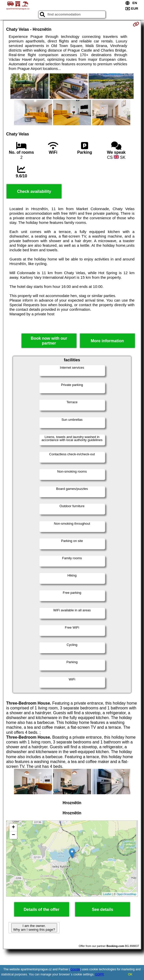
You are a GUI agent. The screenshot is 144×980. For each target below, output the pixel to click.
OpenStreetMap (126, 894)
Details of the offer (41, 909)
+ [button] (13, 828)
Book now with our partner (49, 341)
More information (107, 341)
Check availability (34, 191)
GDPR (100, 974)
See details (103, 909)
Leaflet (107, 894)
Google (75, 969)
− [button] (13, 835)
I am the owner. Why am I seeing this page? (34, 928)
